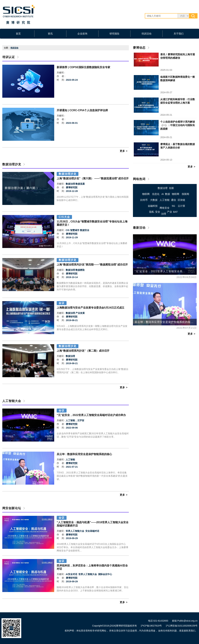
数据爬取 (80, 270)
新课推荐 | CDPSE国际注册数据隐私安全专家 (83, 67)
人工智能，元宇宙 (75, 420)
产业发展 (80, 313)
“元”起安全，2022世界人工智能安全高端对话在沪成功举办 (91, 415)
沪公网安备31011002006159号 (182, 626)
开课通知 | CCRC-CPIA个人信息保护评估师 (82, 110)
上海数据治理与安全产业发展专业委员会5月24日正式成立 (91, 308)
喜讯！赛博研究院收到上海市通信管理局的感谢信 (178, 56)
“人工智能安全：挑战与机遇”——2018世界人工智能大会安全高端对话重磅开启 (93, 524)
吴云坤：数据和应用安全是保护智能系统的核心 (84, 454)
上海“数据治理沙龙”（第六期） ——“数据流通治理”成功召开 (93, 178)
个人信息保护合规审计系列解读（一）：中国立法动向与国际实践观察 (178, 125)
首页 (18, 34)
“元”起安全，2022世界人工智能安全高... (160, 271)
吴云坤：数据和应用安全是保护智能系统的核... (164, 322)
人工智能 (70, 460)
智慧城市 (75, 230)
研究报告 (114, 34)
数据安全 (85, 230)
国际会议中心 (105, 574)
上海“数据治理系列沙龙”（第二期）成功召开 (83, 351)
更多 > (124, 151)
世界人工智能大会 (75, 531)
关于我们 (179, 34)
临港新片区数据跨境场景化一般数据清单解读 (178, 79)
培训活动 (146, 34)
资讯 (50, 34)
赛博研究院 (72, 187)
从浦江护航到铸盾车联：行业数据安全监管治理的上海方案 (178, 101)
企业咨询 (82, 34)
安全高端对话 (92, 531)
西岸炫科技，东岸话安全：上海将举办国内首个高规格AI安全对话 (92, 567)
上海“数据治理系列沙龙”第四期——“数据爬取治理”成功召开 (92, 265)
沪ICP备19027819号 (151, 626)
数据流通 (80, 184)
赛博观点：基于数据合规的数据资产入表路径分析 (178, 146)
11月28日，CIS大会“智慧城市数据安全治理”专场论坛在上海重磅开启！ (92, 223)
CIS (68, 230)
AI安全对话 (71, 574)
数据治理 (70, 184)
